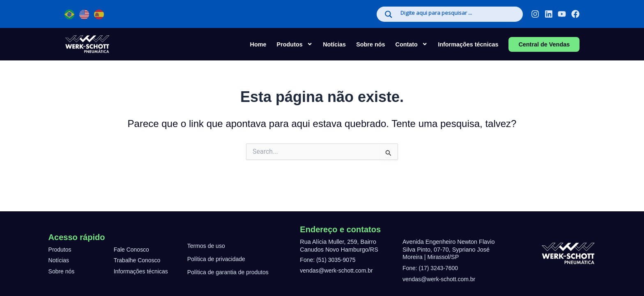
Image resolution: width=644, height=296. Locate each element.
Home (258, 44)
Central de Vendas (544, 44)
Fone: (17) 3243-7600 (431, 268)
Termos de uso (207, 246)
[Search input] (457, 14)
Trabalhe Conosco (138, 260)
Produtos (60, 250)
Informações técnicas (468, 44)
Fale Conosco (132, 250)
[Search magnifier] (389, 14)
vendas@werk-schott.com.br (337, 271)
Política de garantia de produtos (229, 272)
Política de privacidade (217, 259)
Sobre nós (370, 44)
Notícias (334, 44)
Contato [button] (412, 44)
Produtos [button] (295, 44)
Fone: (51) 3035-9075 (328, 260)
